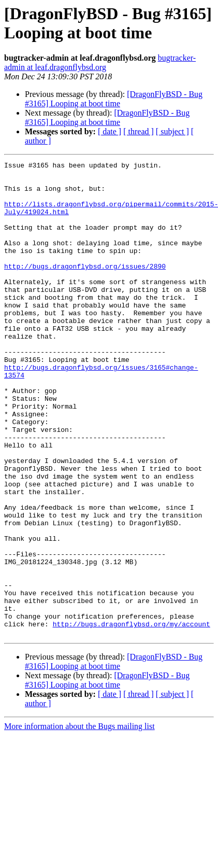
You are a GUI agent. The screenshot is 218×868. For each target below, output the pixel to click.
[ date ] (110, 131)
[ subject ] (172, 131)
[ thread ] (139, 131)
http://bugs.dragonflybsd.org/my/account (132, 717)
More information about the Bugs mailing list (79, 821)
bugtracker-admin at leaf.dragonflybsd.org (100, 62)
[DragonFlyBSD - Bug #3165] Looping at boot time (114, 99)
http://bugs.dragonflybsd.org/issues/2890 (85, 288)
